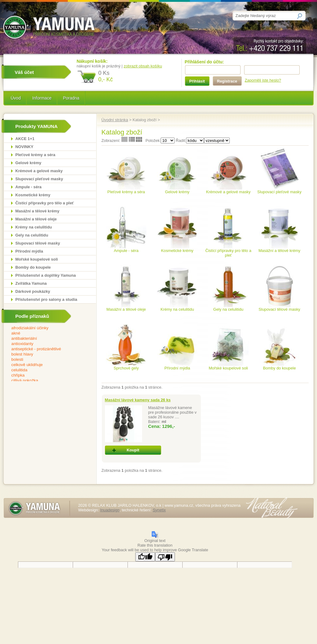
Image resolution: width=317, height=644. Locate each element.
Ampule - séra (29, 187)
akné (46, 333)
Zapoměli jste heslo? (263, 80)
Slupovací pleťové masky (39, 179)
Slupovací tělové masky (38, 243)
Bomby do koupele (33, 267)
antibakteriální (46, 339)
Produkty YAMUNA (37, 126)
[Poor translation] (165, 557)
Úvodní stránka (115, 120)
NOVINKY (24, 147)
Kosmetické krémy (33, 195)
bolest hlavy (46, 354)
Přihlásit (197, 81)
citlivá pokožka (46, 381)
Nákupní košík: (92, 61)
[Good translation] (145, 557)
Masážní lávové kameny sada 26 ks (138, 400)
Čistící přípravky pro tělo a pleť (45, 203)
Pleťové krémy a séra (35, 155)
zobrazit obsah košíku (143, 66)
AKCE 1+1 (25, 139)
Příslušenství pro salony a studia (46, 299)
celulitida (46, 370)
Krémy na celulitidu (34, 227)
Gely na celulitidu (32, 235)
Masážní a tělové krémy (37, 211)
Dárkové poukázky (33, 291)
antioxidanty (46, 344)
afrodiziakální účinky (46, 328)
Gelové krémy (28, 163)
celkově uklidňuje (46, 365)
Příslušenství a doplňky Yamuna (46, 275)
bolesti (46, 360)
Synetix (159, 510)
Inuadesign (110, 510)
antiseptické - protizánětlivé (46, 349)
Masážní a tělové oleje (36, 219)
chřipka (46, 375)
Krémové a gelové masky (39, 171)
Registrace (227, 81)
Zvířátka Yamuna (31, 283)
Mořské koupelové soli (37, 259)
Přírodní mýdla (29, 251)
